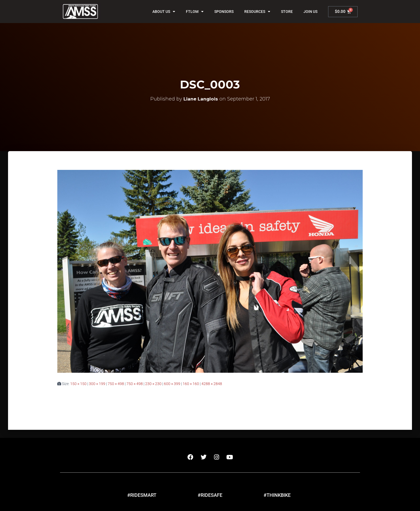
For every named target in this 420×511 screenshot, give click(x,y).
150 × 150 (78, 384)
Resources (257, 12)
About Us (164, 12)
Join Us (310, 12)
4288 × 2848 (212, 384)
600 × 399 (172, 384)
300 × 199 (97, 384)
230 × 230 (153, 384)
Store (287, 12)
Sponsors (224, 12)
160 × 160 (191, 384)
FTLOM (195, 12)
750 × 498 (116, 384)
